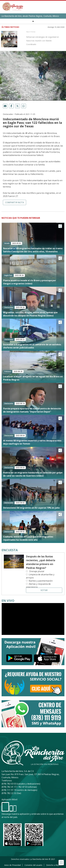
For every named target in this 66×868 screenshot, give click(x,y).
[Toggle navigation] (61, 863)
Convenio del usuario (33, 865)
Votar (44, 590)
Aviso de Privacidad (13, 865)
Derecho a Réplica (54, 865)
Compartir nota (14, 202)
